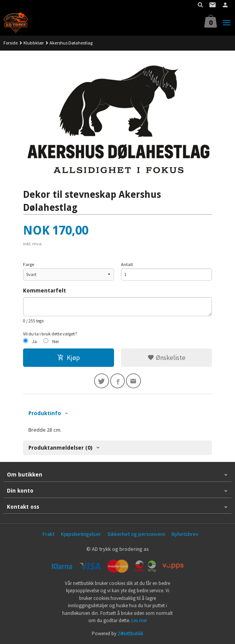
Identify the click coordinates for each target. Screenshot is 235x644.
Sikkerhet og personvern (136, 534)
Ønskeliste (166, 358)
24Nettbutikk (130, 633)
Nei (55, 341)
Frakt (49, 534)
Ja (34, 341)
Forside (11, 43)
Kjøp (69, 358)
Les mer (139, 620)
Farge (29, 264)
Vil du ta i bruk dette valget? (50, 334)
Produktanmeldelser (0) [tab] (60, 448)
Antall (127, 264)
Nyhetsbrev (185, 534)
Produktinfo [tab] (45, 413)
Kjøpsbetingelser (81, 534)
